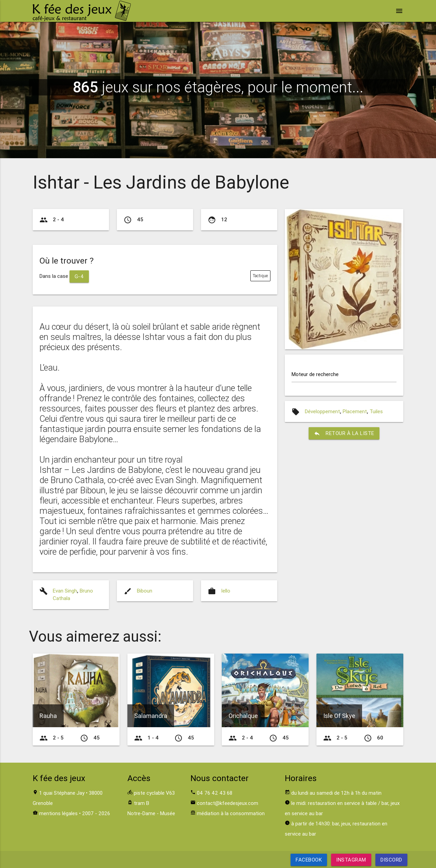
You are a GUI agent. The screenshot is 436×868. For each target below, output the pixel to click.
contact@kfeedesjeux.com (228, 803)
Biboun (145, 591)
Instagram (351, 860)
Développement (322, 411)
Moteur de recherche (315, 374)
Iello (226, 591)
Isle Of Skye (339, 716)
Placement (355, 411)
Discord (391, 860)
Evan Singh (65, 591)
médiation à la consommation (231, 813)
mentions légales (58, 813)
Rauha (48, 716)
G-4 (79, 276)
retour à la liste (344, 433)
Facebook (309, 860)
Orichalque (243, 716)
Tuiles (376, 411)
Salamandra (151, 716)
